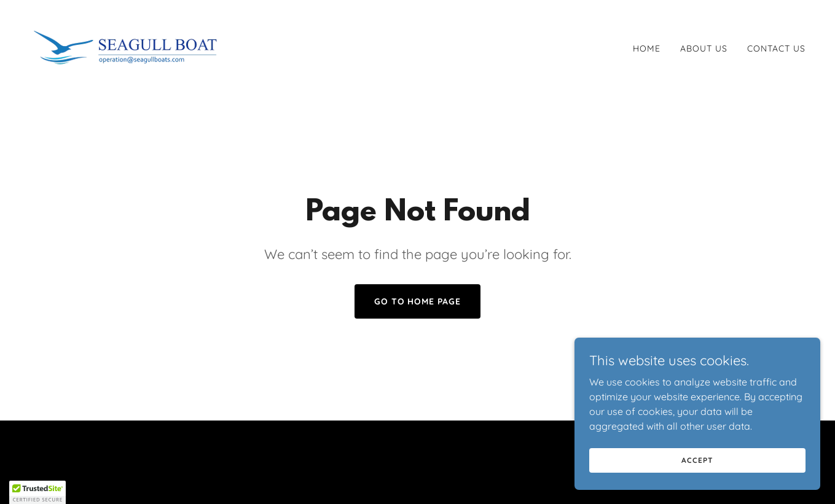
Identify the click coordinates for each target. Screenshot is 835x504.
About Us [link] (704, 48)
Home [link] (647, 48)
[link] (126, 46)
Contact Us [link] (776, 48)
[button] (37, 492)
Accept (697, 460)
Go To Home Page (418, 301)
